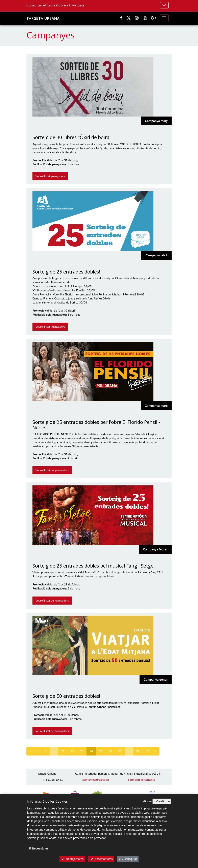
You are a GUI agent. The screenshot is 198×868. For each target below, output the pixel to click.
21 (63, 751)
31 (138, 751)
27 (120, 751)
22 (72, 751)
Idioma (147, 801)
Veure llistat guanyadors (50, 176)
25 (101, 751)
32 (147, 751)
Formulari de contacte (142, 780)
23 (82, 751)
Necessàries (40, 848)
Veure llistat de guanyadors (52, 470)
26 (110, 751)
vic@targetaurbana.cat (95, 780)
